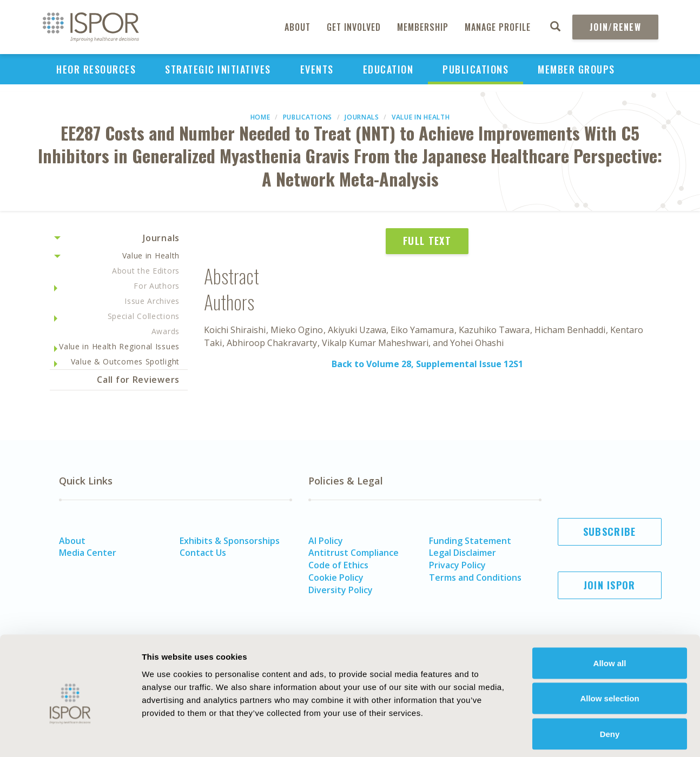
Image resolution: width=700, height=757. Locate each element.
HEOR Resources (96, 69)
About (298, 27)
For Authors (157, 286)
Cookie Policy (336, 577)
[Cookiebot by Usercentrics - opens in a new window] (70, 736)
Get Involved (354, 27)
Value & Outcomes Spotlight (125, 361)
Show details (597, 736)
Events (317, 69)
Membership (423, 27)
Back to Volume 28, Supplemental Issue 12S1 (427, 364)
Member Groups (576, 69)
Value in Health (421, 117)
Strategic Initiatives (218, 69)
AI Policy (326, 541)
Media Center (88, 553)
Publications (476, 69)
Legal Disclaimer (463, 553)
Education (388, 69)
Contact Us (203, 553)
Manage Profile (498, 27)
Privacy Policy (457, 565)
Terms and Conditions (475, 577)
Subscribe (610, 532)
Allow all (610, 615)
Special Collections (144, 316)
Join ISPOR (610, 585)
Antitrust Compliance (354, 553)
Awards (166, 331)
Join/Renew (615, 27)
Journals (362, 117)
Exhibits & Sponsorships (230, 541)
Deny (610, 686)
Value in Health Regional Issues (119, 346)
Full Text (427, 241)
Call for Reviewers (138, 380)
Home (260, 117)
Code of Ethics (338, 565)
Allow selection (609, 651)
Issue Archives (152, 301)
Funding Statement (470, 541)
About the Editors (146, 271)
